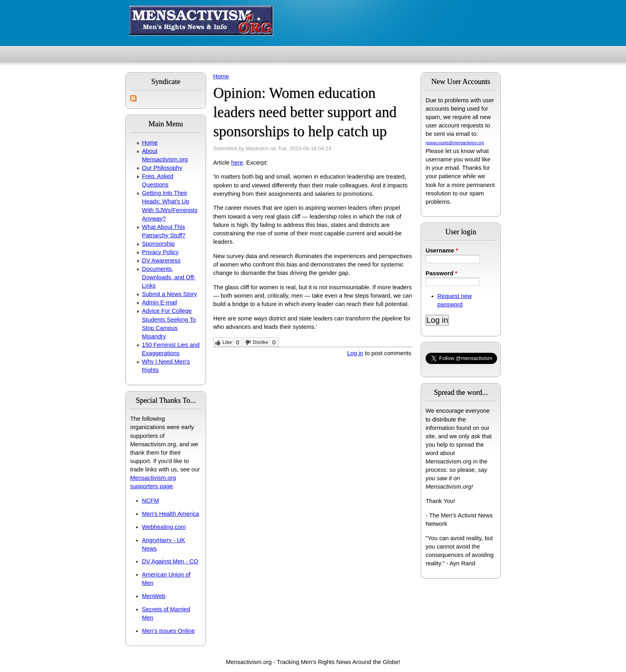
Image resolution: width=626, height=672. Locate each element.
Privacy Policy (160, 252)
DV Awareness (161, 260)
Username (442, 251)
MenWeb (154, 596)
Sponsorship (158, 244)
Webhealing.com (164, 527)
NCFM (151, 501)
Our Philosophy (162, 168)
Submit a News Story (170, 294)
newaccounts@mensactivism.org (455, 143)
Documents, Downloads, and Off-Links (169, 277)
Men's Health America (171, 514)
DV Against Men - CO (170, 561)
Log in (355, 353)
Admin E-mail (160, 302)
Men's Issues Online (168, 631)
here (237, 163)
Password (442, 273)
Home (150, 143)
